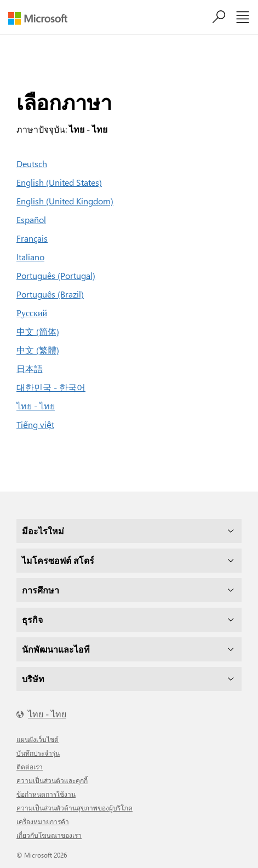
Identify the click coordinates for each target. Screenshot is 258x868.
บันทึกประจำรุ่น (38, 753)
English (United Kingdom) (65, 201)
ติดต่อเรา (30, 767)
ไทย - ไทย (36, 406)
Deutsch (32, 164)
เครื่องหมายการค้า (43, 821)
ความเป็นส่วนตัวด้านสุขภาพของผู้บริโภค (74, 808)
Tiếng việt (35, 424)
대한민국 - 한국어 (51, 387)
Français (32, 238)
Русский (32, 313)
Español (31, 219)
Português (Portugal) (56, 275)
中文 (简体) (38, 331)
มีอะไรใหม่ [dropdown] (43, 531)
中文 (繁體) (38, 350)
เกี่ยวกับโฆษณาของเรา (49, 835)
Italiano (30, 257)
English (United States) (59, 182)
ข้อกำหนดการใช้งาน (46, 794)
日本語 (30, 369)
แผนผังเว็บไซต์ (38, 739)
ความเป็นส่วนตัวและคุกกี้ (52, 780)
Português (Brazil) (50, 294)
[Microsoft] (42, 18)
